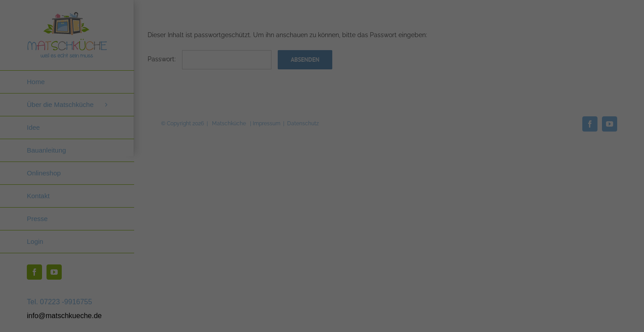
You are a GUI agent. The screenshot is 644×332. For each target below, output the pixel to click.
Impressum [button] (569, 319)
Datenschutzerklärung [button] (526, 319)
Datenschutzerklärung (498, 161)
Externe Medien (602, 190)
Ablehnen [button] (521, 273)
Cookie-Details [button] (478, 319)
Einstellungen (442, 170)
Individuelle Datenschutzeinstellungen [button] (521, 300)
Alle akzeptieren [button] (521, 221)
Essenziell (426, 190)
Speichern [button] (521, 247)
